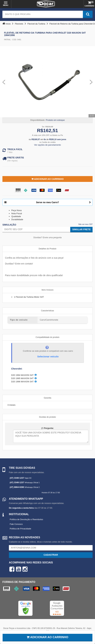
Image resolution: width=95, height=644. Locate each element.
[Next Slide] (91, 82)
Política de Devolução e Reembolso (26, 519)
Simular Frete (81, 229)
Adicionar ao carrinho (47, 637)
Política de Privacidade (20, 529)
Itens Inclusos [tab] (47, 290)
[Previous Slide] (4, 82)
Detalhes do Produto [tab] (47, 249)
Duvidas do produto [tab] (47, 417)
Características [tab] (47, 311)
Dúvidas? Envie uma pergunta (47, 237)
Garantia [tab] (47, 398)
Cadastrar (51, 555)
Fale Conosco (16, 524)
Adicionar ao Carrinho (47, 179)
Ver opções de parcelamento (48, 145)
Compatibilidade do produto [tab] (47, 337)
